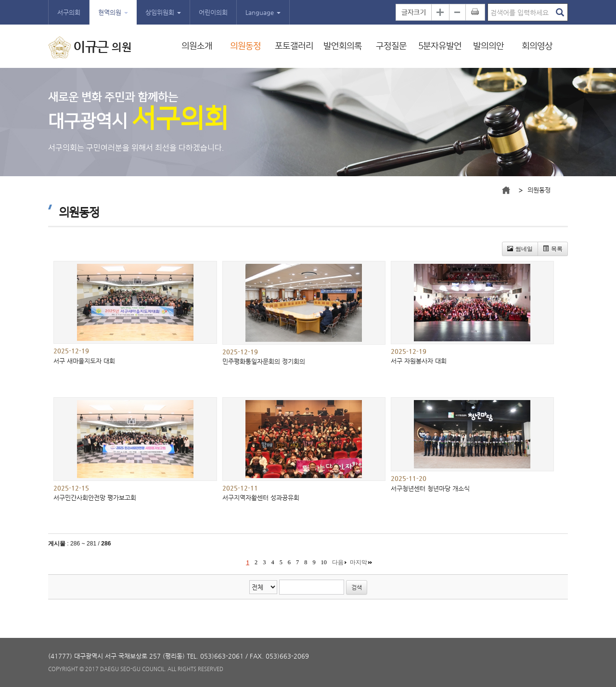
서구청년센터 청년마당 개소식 (430, 488)
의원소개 (197, 46)
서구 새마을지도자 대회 (84, 361)
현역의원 (113, 12)
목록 (553, 249)
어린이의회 (213, 12)
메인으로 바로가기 (506, 190)
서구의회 (69, 12)
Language (263, 12)
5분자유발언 (440, 46)
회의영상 (537, 46)
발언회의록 (343, 46)
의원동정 (245, 46)
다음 (338, 562)
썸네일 (520, 249)
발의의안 (488, 46)
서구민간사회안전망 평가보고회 (95, 498)
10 (324, 562)
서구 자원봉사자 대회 (419, 361)
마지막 (359, 562)
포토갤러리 (294, 46)
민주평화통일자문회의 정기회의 (264, 361)
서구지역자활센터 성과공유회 (261, 498)
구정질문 (391, 46)
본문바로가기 (0, 0)
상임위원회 (163, 12)
